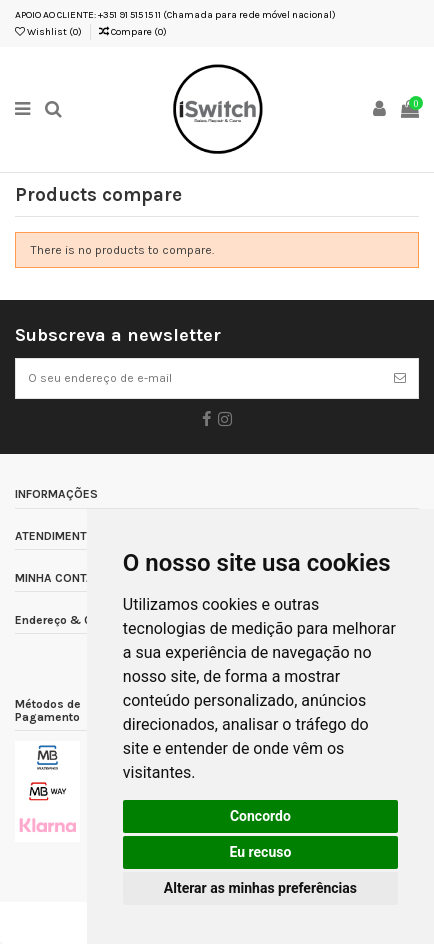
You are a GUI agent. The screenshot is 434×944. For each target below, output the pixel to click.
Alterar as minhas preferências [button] (260, 888)
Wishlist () (48, 32)
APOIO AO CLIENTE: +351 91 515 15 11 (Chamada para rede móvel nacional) (175, 15)
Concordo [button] (260, 816)
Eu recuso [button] (260, 852)
